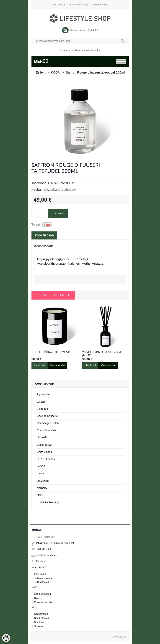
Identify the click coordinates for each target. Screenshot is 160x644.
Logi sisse (66, 50)
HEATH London (46, 459)
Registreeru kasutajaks (87, 50)
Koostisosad (44, 235)
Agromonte (43, 394)
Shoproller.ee (120, 637)
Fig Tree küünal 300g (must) (51, 352)
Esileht (41, 72)
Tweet (36, 224)
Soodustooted (42, 618)
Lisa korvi (58, 213)
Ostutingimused (43, 594)
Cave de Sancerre (47, 416)
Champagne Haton (48, 423)
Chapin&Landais (46, 430)
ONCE (41, 495)
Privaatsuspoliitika (44, 602)
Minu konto (59, 5)
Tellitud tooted (99, 5)
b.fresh (41, 402)
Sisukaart (39, 626)
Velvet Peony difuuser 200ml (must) (102, 354)
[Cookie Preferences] (6, 638)
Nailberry (42, 488)
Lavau (40, 474)
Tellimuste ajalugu (78, 5)
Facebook (41, 561)
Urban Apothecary (63, 189)
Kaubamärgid (41, 614)
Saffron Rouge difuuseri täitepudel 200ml (95, 72)
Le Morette (43, 481)
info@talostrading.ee (47, 555)
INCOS (41, 466)
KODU (56, 72)
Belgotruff (42, 409)
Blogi (37, 598)
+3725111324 (44, 549)
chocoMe (42, 438)
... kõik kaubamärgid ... (50, 502)
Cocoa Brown (45, 445)
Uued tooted (41, 622)
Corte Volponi (45, 452)
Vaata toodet (57, 365)
